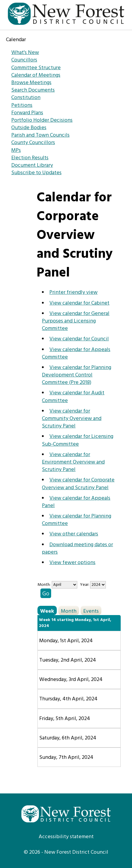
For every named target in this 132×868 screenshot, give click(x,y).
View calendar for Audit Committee (73, 397)
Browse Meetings (31, 83)
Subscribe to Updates (36, 173)
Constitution (26, 98)
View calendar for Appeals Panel (76, 502)
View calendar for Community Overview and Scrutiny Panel (72, 419)
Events (91, 611)
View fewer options (72, 563)
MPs (16, 150)
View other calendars (74, 534)
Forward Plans (27, 113)
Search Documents (33, 90)
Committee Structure (36, 68)
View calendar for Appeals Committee (76, 353)
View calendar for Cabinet (79, 303)
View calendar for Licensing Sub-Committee (78, 440)
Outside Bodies (29, 128)
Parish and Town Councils (40, 135)
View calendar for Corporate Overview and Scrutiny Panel (78, 484)
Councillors (24, 60)
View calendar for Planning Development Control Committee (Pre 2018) (77, 375)
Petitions (22, 105)
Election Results (30, 158)
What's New (25, 53)
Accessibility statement (66, 837)
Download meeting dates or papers (77, 549)
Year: (85, 585)
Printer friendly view (73, 292)
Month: (44, 585)
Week (47, 611)
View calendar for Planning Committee (77, 520)
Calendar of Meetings (36, 75)
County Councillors (33, 143)
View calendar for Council (79, 339)
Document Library (32, 165)
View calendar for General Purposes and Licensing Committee (76, 321)
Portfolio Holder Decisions (42, 120)
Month (69, 611)
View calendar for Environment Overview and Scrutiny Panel (73, 462)
